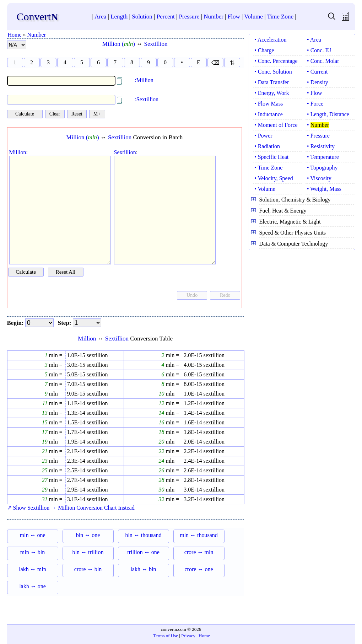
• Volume (265, 189)
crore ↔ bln (88, 569)
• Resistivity (321, 146)
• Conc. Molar (323, 61)
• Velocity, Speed (274, 178)
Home (15, 35)
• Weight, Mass (324, 189)
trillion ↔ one (143, 552)
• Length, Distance (328, 114)
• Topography (322, 168)
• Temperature (323, 157)
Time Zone (280, 17)
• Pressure (318, 136)
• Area (314, 40)
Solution (142, 17)
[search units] (332, 19)
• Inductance (269, 114)
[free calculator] (345, 19)
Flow (234, 17)
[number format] (17, 45)
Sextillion (156, 44)
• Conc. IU (319, 50)
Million (18, 152)
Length (119, 17)
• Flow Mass (269, 104)
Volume (253, 17)
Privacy (188, 636)
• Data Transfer (272, 82)
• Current (317, 72)
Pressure (189, 17)
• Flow (315, 93)
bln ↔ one (88, 535)
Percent (166, 17)
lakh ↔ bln (144, 569)
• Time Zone (268, 168)
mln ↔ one (33, 535)
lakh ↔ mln (32, 569)
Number (214, 17)
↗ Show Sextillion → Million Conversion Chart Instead (71, 508)
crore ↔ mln (199, 552)
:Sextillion (147, 99)
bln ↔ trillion (88, 552)
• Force (315, 104)
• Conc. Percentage (276, 61)
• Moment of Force (276, 125)
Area (100, 17)
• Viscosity (319, 178)
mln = (55, 355)
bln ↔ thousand (143, 535)
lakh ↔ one (33, 586)
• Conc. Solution (273, 72)
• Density (317, 82)
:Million (144, 80)
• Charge (264, 50)
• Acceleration (270, 40)
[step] (87, 323)
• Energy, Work (272, 93)
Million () (119, 44)
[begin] (39, 323)
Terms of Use (166, 636)
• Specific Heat (271, 157)
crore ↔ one (199, 569)
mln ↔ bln (33, 552)
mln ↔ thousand (199, 535)
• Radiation (267, 146)
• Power (263, 136)
